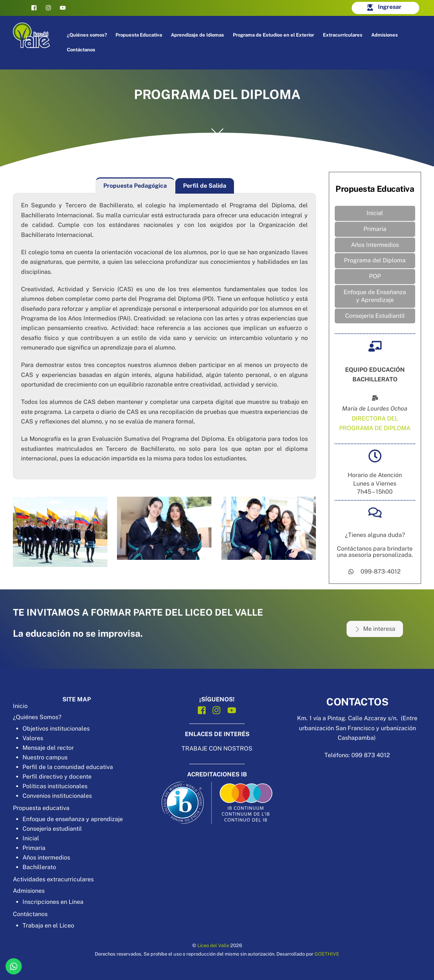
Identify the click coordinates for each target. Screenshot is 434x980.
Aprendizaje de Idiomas (197, 35)
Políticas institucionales (55, 786)
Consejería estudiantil (52, 829)
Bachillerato (39, 867)
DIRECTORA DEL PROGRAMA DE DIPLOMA (375, 423)
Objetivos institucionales (56, 729)
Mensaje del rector (48, 748)
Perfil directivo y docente (57, 777)
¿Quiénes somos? (87, 35)
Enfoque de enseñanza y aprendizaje (73, 819)
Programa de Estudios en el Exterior (273, 35)
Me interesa (375, 629)
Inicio (20, 706)
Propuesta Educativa (139, 35)
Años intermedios (46, 857)
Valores (33, 738)
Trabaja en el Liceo (48, 925)
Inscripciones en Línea (53, 902)
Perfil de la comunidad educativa (68, 767)
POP (375, 276)
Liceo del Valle (213, 945)
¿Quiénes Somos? (37, 717)
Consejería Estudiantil (375, 316)
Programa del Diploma (375, 260)
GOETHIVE (327, 954)
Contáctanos (81, 50)
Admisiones (385, 35)
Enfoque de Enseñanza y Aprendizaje (375, 296)
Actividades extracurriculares (53, 879)
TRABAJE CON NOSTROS (217, 748)
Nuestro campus (45, 757)
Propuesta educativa (41, 808)
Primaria (375, 229)
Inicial (375, 213)
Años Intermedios (375, 245)
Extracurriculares (343, 35)
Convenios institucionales (57, 796)
